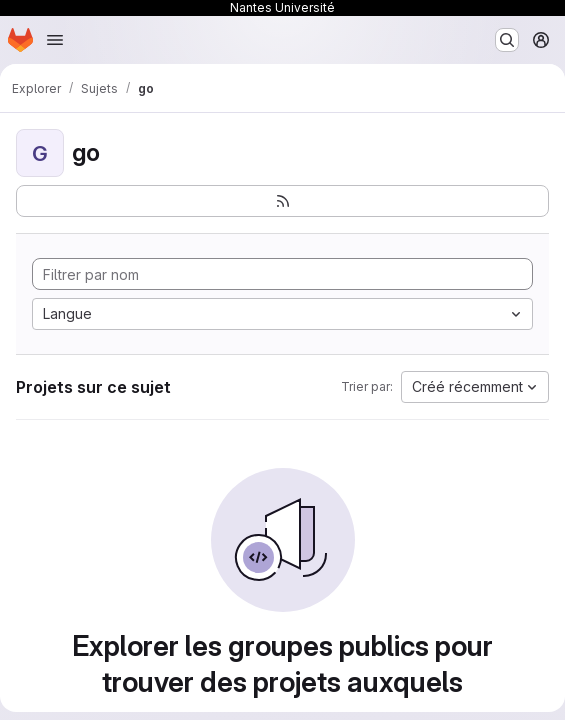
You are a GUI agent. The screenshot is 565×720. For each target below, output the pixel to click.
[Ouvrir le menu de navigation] (55, 40)
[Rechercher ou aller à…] (507, 40)
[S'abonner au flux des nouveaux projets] (282, 201)
